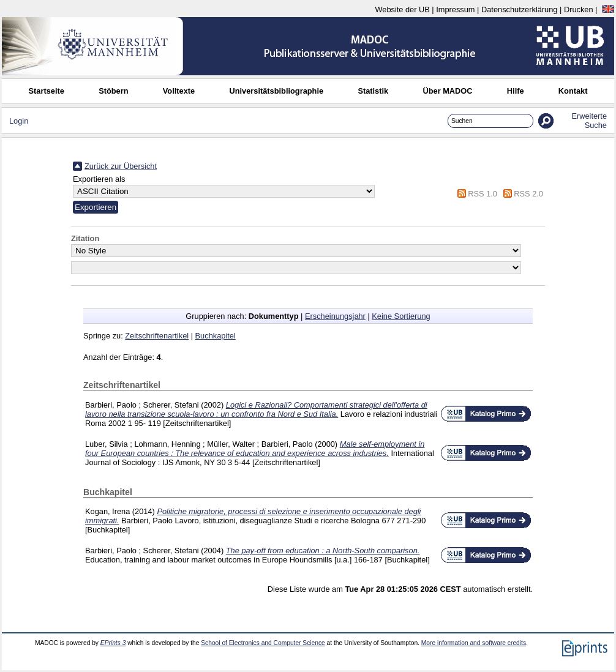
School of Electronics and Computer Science (263, 643)
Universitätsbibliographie (276, 91)
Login (19, 121)
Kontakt (573, 91)
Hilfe (516, 91)
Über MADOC (447, 91)
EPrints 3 (113, 643)
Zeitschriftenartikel (157, 336)
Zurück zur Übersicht (121, 166)
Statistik (373, 91)
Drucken (579, 9)
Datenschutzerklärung (519, 9)
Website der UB (402, 9)
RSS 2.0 (528, 194)
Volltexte (179, 91)
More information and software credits (474, 643)
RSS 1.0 (483, 194)
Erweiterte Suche (589, 121)
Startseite (47, 91)
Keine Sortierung (401, 316)
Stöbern (113, 91)
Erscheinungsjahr (335, 316)
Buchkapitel (216, 336)
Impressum (455, 9)
